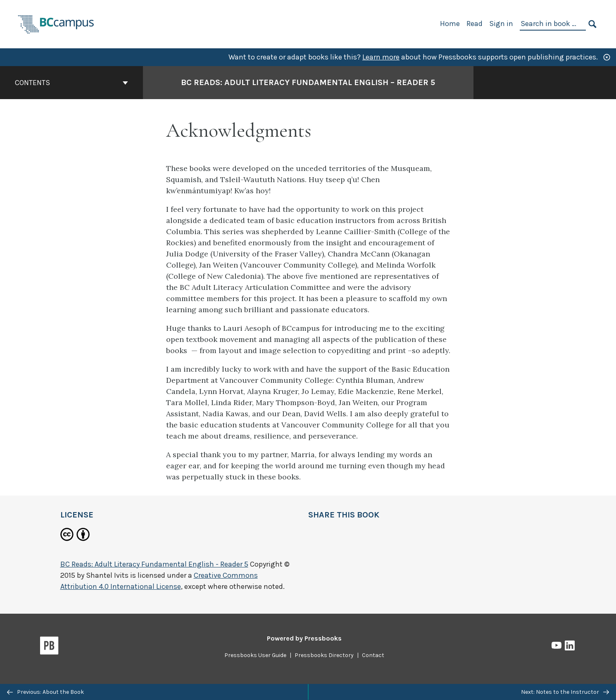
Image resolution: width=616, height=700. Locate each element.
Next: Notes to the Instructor (565, 692)
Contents (71, 83)
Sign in (501, 24)
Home (450, 24)
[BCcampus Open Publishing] (56, 23)
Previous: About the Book (45, 692)
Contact (373, 655)
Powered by (304, 638)
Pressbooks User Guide (255, 655)
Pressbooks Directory (324, 655)
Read (474, 24)
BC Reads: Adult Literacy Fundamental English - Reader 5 (154, 564)
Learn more (381, 57)
